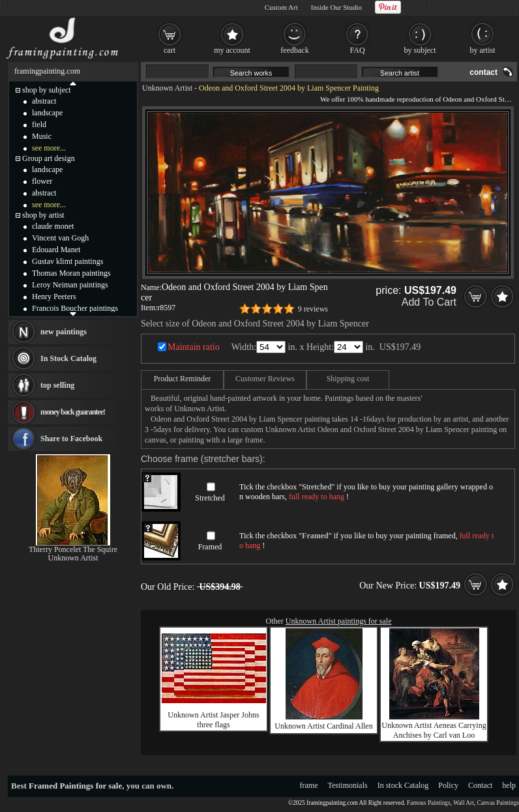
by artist (483, 50)
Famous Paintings (429, 803)
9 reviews (313, 309)
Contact (480, 785)
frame (309, 785)
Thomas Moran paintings (71, 273)
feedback (294, 50)
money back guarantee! (73, 412)
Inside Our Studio (336, 7)
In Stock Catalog (68, 358)
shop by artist (43, 215)
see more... (49, 148)
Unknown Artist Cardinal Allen (323, 726)
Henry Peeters (54, 297)
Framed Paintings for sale (75, 786)
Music (42, 136)
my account (232, 50)
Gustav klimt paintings (67, 261)
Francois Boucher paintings (75, 308)
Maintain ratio (194, 347)
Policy (448, 785)
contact (483, 72)
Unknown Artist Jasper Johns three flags (213, 720)
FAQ (357, 50)
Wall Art (464, 803)
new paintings (64, 332)
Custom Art (281, 7)
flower (42, 181)
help (509, 785)
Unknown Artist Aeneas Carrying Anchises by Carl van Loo (434, 730)
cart (170, 50)
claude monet (53, 226)
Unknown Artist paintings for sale (339, 621)
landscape (47, 113)
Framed (210, 547)
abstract (44, 101)
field (39, 124)
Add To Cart (429, 302)
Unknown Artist (167, 88)
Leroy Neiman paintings (70, 285)
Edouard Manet (56, 250)
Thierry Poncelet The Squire (73, 549)
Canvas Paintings (498, 803)
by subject (420, 50)
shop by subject (47, 90)
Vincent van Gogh (60, 238)
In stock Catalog (403, 785)
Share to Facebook (71, 439)
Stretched (210, 498)
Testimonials (348, 785)
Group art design (49, 158)
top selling (57, 385)
